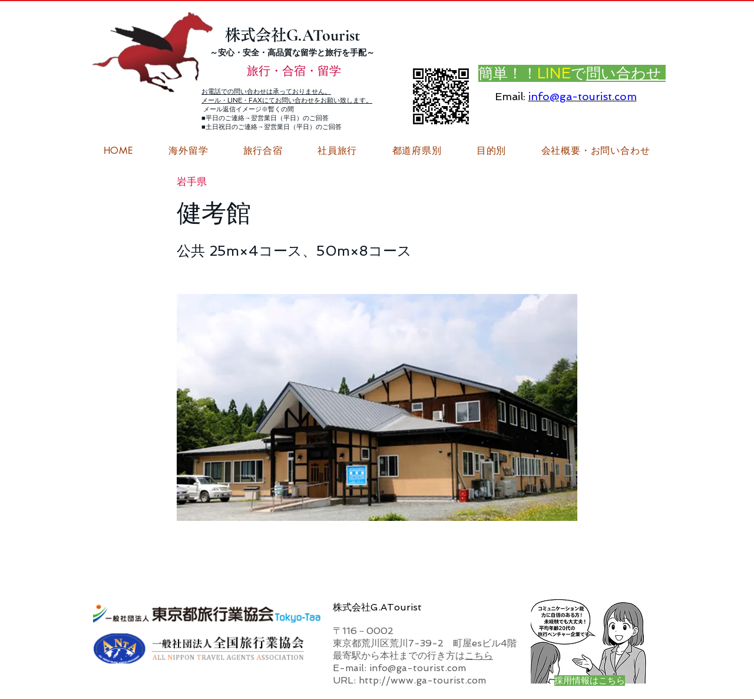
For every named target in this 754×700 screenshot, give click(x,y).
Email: (510, 96)
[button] (596, 151)
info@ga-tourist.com (583, 96)
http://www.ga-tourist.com (422, 680)
